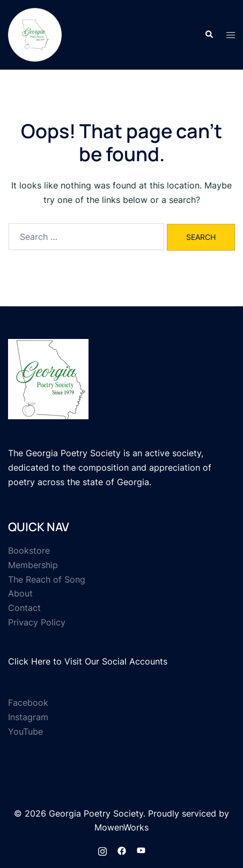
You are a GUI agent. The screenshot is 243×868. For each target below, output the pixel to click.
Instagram (28, 717)
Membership (33, 565)
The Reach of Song (47, 579)
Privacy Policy (37, 622)
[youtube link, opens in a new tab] (141, 850)
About (20, 593)
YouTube (25, 731)
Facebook (28, 703)
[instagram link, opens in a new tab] (102, 850)
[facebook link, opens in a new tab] (122, 850)
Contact (24, 608)
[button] (209, 35)
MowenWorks (121, 827)
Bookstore (29, 550)
